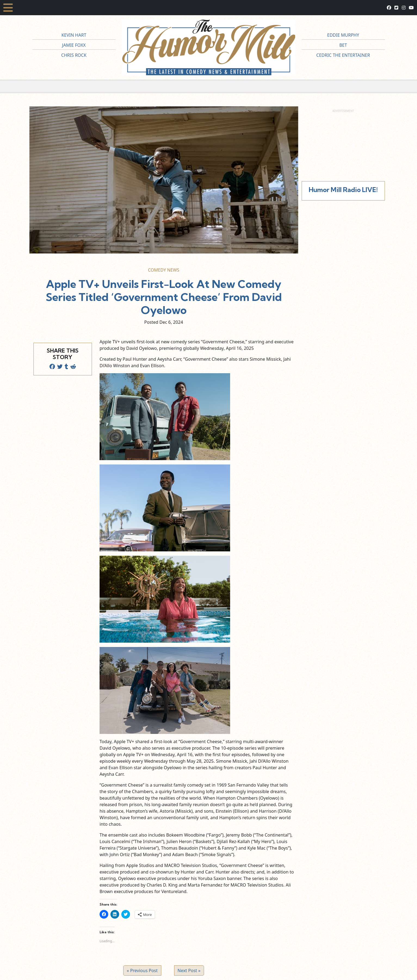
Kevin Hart (74, 35)
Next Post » (189, 970)
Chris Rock (74, 55)
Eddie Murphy (343, 35)
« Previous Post (142, 970)
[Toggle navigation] (8, 8)
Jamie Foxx (74, 45)
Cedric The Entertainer (343, 55)
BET (343, 45)
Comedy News (164, 270)
